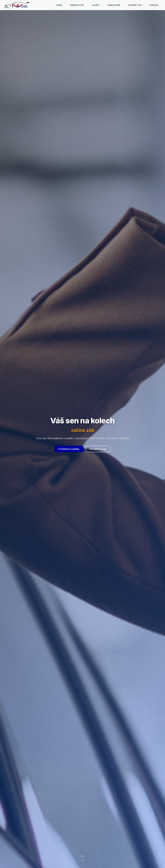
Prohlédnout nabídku (69, 449)
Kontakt (154, 5)
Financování (114, 5)
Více (83, 855)
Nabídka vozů (77, 5)
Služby (96, 5)
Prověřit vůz (135, 5)
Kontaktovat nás (98, 449)
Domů (59, 5)
